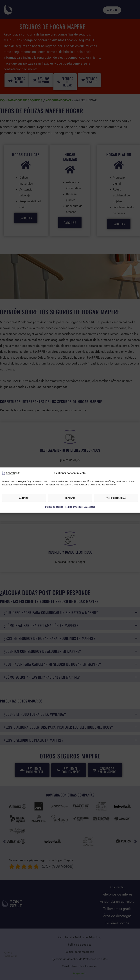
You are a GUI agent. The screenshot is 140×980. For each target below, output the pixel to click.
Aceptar (24, 498)
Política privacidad (74, 507)
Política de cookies (54, 507)
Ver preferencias (116, 498)
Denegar (70, 498)
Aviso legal (90, 507)
